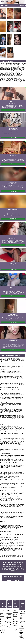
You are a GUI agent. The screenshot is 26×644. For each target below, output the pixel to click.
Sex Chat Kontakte (3, 610)
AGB (11, 643)
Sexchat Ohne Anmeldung (3, 620)
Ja (9, 581)
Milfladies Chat (22, 622)
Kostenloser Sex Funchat (9, 626)
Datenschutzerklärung (15, 643)
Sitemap (8, 643)
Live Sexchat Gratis (15, 629)
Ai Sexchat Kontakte (15, 620)
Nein (17, 581)
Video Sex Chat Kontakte (16, 611)
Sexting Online (15, 615)
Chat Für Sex (9, 618)
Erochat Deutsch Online (2, 625)
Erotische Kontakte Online (3, 631)
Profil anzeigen (13, 110)
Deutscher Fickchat (9, 614)
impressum (22, 643)
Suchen (6, 5)
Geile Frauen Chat (21, 632)
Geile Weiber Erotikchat (22, 637)
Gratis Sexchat (9, 622)
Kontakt (19, 643)
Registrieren (23, 5)
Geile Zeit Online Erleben (22, 627)
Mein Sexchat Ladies (2, 614)
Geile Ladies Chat (21, 617)
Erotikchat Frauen (9, 610)
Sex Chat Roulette (16, 625)
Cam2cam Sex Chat (22, 612)
